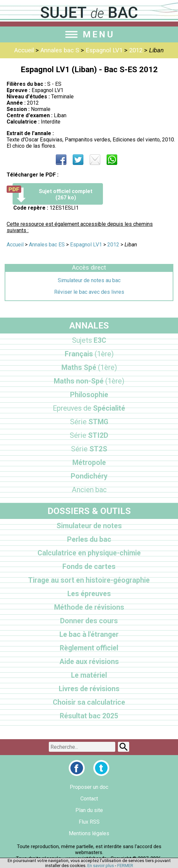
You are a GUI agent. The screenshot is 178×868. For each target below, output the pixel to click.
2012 (136, 50)
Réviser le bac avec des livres (89, 292)
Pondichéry (89, 476)
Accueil (24, 50)
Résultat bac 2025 (89, 716)
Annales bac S (60, 50)
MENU (89, 34)
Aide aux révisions (89, 662)
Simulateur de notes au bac (89, 280)
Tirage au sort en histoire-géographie (89, 580)
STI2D (89, 435)
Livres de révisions (89, 689)
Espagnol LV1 (104, 50)
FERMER (125, 866)
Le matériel (89, 675)
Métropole (89, 462)
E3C (89, 340)
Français (89, 354)
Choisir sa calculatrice (89, 702)
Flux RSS (89, 822)
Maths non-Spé (89, 381)
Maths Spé (89, 367)
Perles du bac (89, 539)
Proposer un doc (89, 787)
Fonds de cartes (89, 566)
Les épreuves (89, 594)
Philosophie (89, 395)
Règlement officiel (89, 648)
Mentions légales (89, 833)
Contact (89, 799)
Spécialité (89, 408)
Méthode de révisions (89, 607)
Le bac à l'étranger (89, 634)
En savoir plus (101, 866)
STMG (89, 422)
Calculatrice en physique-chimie (89, 553)
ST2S (89, 449)
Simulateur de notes (89, 526)
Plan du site (89, 810)
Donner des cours (89, 621)
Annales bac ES (47, 245)
